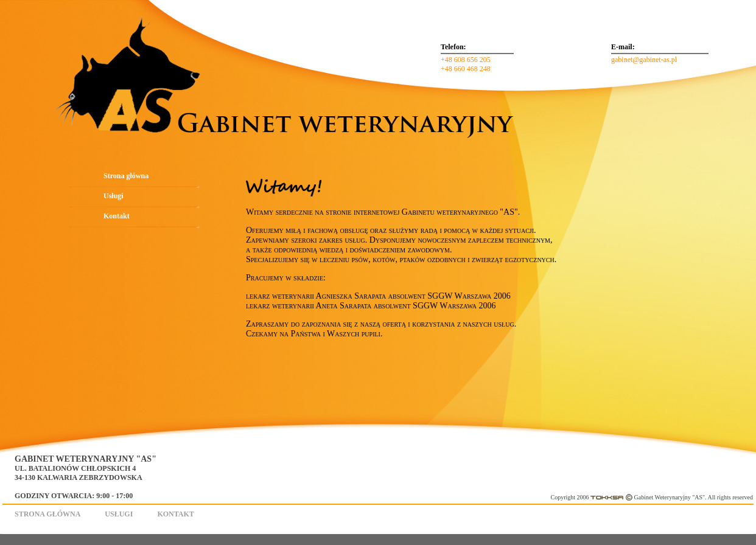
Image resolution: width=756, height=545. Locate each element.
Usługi (114, 196)
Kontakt (117, 216)
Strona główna (126, 176)
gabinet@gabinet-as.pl (644, 60)
